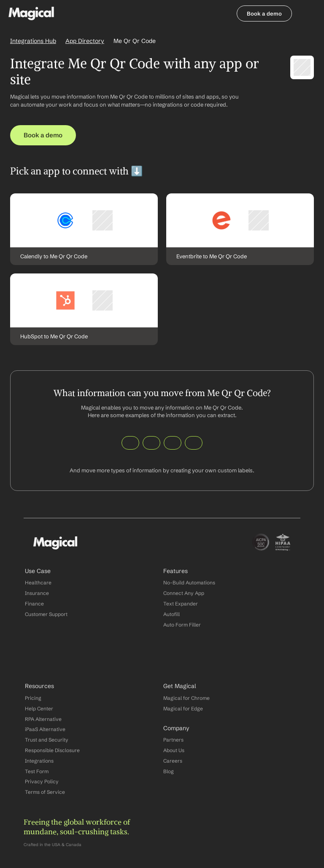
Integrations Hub (33, 41)
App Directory (85, 41)
